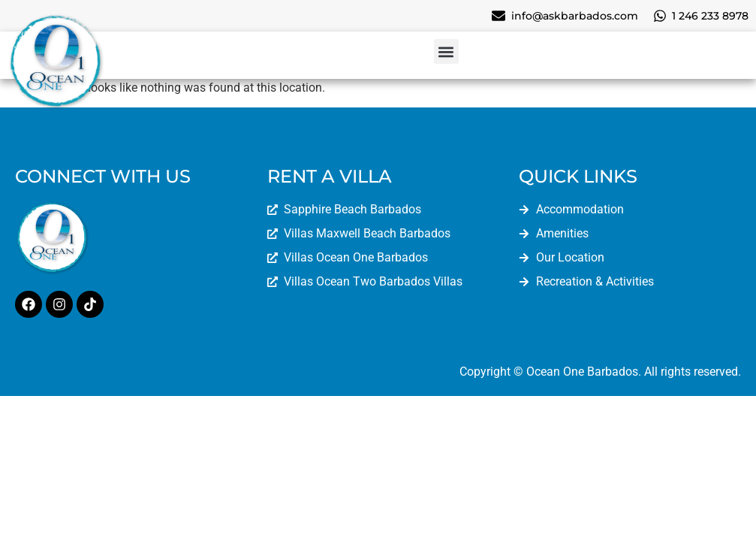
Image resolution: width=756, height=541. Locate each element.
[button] (446, 51)
